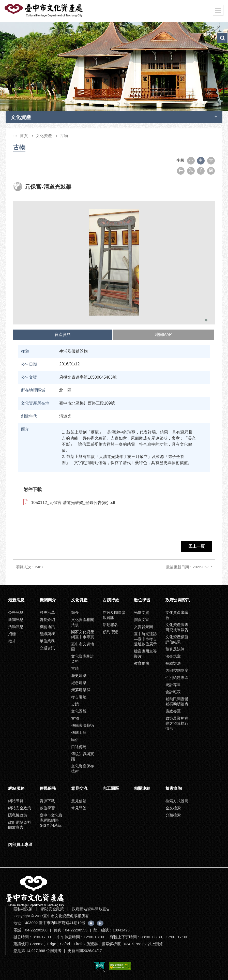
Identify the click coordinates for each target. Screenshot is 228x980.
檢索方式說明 (177, 801)
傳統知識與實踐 (83, 756)
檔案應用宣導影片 (145, 654)
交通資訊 (47, 648)
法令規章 (173, 656)
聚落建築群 (81, 690)
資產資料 (63, 335)
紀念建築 (79, 683)
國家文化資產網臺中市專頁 (83, 634)
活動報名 (110, 625)
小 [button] (191, 160)
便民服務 (48, 788)
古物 (64, 136)
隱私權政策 (18, 815)
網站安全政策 (20, 808)
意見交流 (79, 788)
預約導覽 (110, 632)
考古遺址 (79, 697)
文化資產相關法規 (83, 622)
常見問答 (79, 808)
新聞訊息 (16, 620)
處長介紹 (47, 620)
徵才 (12, 641)
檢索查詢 (174, 788)
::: (10, 117)
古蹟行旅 (111, 600)
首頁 (24, 136)
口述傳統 (79, 747)
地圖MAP (163, 335)
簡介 (75, 612)
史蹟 (75, 704)
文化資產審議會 (177, 615)
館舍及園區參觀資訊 (114, 615)
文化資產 (44, 136)
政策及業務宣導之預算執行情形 (177, 723)
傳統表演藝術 (83, 725)
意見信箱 (79, 801)
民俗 (75, 740)
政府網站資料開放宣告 (20, 825)
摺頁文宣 (142, 620)
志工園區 (111, 788)
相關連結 (142, 788)
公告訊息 (16, 612)
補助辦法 (173, 663)
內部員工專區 (20, 845)
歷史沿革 (47, 612)
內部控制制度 (177, 670)
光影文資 (142, 612)
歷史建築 (79, 675)
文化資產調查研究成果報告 (177, 627)
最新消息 (16, 600)
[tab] (63, 335)
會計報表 (173, 692)
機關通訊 (47, 627)
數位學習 (142, 600)
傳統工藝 (79, 732)
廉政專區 (173, 711)
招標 (12, 634)
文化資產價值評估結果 (177, 639)
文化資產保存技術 (83, 769)
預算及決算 (175, 649)
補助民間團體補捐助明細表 (177, 701)
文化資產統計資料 (83, 659)
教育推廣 (142, 663)
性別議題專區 (177, 678)
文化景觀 (79, 711)
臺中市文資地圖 (83, 647)
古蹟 (75, 668)
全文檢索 (173, 808)
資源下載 (47, 801)
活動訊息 (16, 627)
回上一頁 (196, 546)
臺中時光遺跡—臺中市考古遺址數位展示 (145, 639)
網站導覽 (16, 801)
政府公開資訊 (178, 600)
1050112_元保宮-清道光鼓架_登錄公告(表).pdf (73, 503)
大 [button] (211, 160)
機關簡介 (48, 600)
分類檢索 (173, 815)
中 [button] (201, 160)
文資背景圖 (143, 627)
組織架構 (47, 634)
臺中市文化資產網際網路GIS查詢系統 (51, 820)
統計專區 (173, 685)
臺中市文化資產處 (44, 10)
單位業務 (47, 641)
